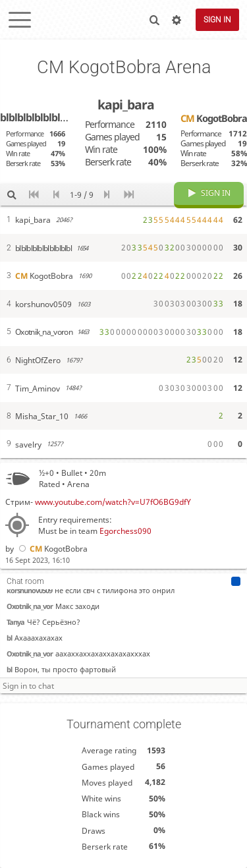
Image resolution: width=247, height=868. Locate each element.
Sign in (217, 20)
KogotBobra (52, 549)
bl (9, 638)
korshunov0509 (29, 590)
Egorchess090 (125, 531)
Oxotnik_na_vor (30, 606)
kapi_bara (126, 104)
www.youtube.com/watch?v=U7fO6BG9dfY (113, 502)
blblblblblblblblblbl (43, 117)
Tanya (15, 622)
